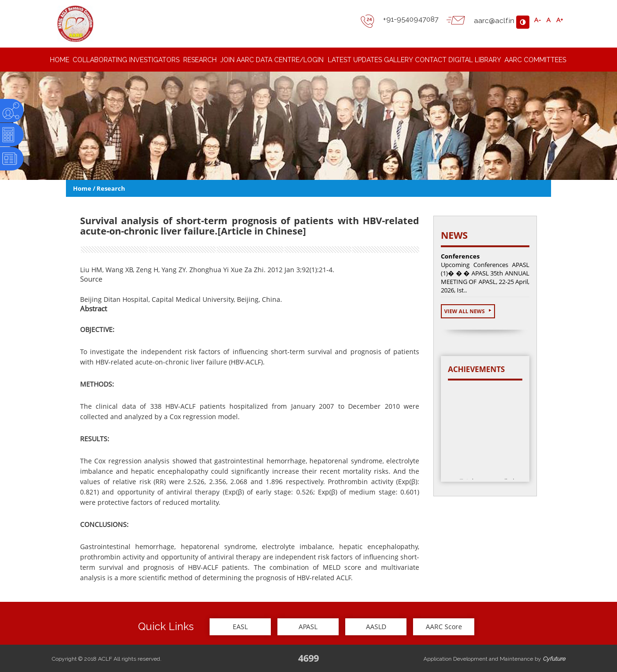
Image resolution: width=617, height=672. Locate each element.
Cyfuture (554, 659)
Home (82, 188)
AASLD (376, 627)
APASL (308, 627)
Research (111, 188)
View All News (468, 311)
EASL (240, 627)
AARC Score (444, 627)
